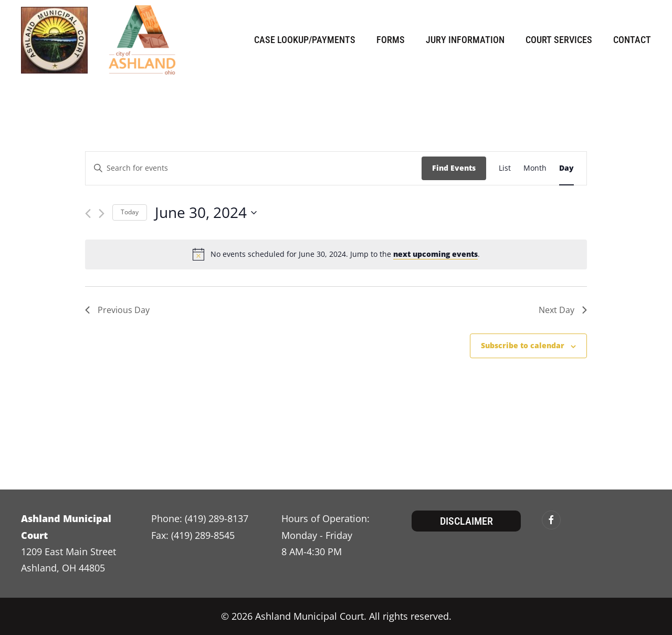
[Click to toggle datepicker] (206, 213)
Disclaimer (466, 521)
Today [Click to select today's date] (130, 212)
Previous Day (117, 310)
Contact (632, 40)
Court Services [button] (559, 40)
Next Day (563, 310)
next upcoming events (435, 254)
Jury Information (465, 40)
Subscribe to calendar (523, 345)
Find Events (454, 168)
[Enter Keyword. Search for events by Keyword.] (254, 168)
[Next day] (102, 214)
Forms (391, 40)
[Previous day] (88, 214)
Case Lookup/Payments (305, 40)
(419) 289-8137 (217, 518)
